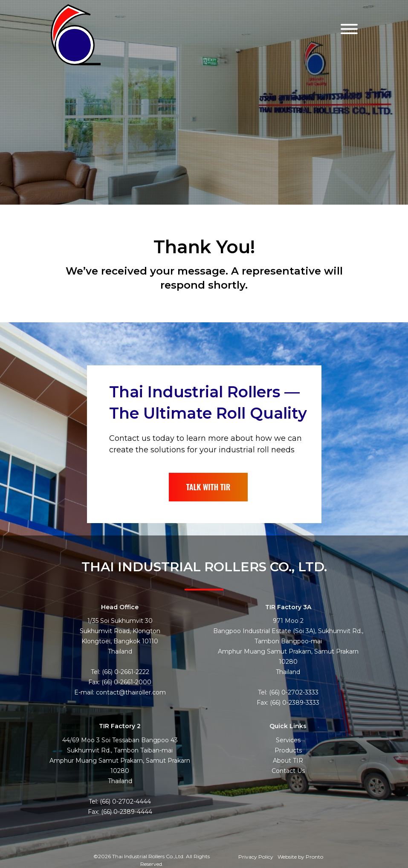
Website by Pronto (300, 857)
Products (288, 750)
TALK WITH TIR (208, 487)
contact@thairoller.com (131, 692)
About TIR (288, 761)
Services (288, 740)
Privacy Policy (256, 857)
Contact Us (288, 771)
